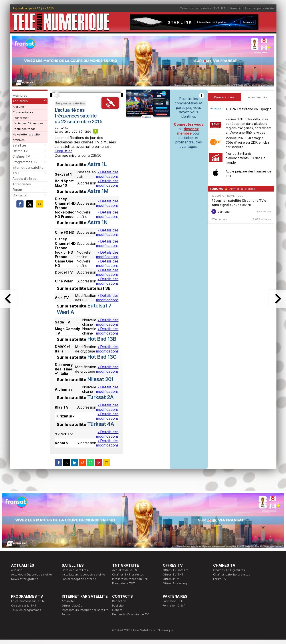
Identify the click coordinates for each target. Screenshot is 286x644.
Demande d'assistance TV (130, 614)
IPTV (224, 8)
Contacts (20, 195)
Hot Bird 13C (102, 357)
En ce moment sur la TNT (29, 601)
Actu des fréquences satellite (32, 574)
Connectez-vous (189, 124)
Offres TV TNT (173, 574)
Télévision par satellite (196, 8)
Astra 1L (97, 164)
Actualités (20, 101)
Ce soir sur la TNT (24, 605)
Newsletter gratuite (26, 134)
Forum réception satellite (79, 579)
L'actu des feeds (24, 129)
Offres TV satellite (176, 570)
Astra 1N (97, 222)
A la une (18, 107)
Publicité (118, 605)
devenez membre (188, 131)
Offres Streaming (175, 583)
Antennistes (22, 184)
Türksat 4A (101, 424)
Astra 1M (98, 191)
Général (118, 610)
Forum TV (220, 579)
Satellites (20, 145)
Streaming (236, 8)
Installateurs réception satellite (83, 574)
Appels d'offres (24, 179)
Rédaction (119, 601)
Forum (17, 190)
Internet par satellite (259, 8)
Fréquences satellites (70, 103)
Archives (19, 140)
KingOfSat (63, 151)
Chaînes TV (21, 156)
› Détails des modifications (107, 174)
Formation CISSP (174, 605)
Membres (20, 95)
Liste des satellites (75, 570)
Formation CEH (173, 601)
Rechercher (21, 118)
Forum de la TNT (124, 583)
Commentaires (23, 112)
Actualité (68, 601)
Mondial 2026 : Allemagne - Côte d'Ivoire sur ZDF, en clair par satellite (247, 142)
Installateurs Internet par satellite (85, 610)
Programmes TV (25, 162)
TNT (216, 8)
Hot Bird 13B (102, 339)
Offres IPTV (171, 579)
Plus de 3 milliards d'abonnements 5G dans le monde (246, 158)
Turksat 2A (100, 397)
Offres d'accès (72, 605)
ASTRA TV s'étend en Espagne (249, 109)
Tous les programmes (26, 610)
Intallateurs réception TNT (130, 579)
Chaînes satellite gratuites (232, 574)
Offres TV (20, 151)
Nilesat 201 (100, 379)
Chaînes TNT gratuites (128, 574)
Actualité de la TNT (126, 570)
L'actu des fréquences (28, 123)
